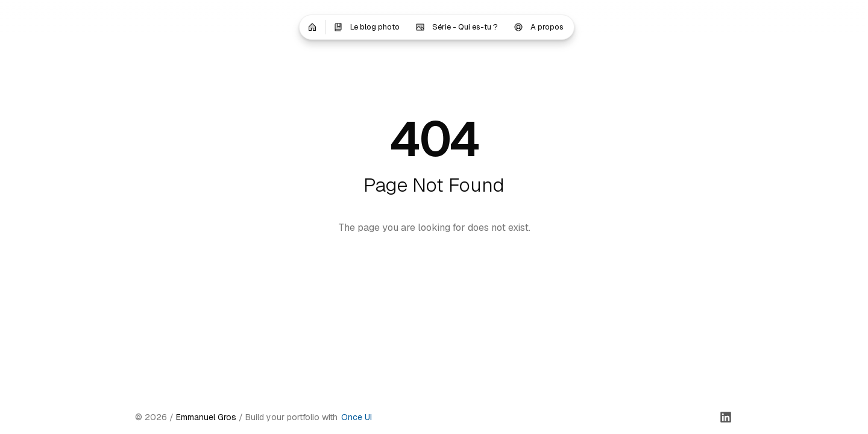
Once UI (357, 417)
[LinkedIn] (726, 417)
